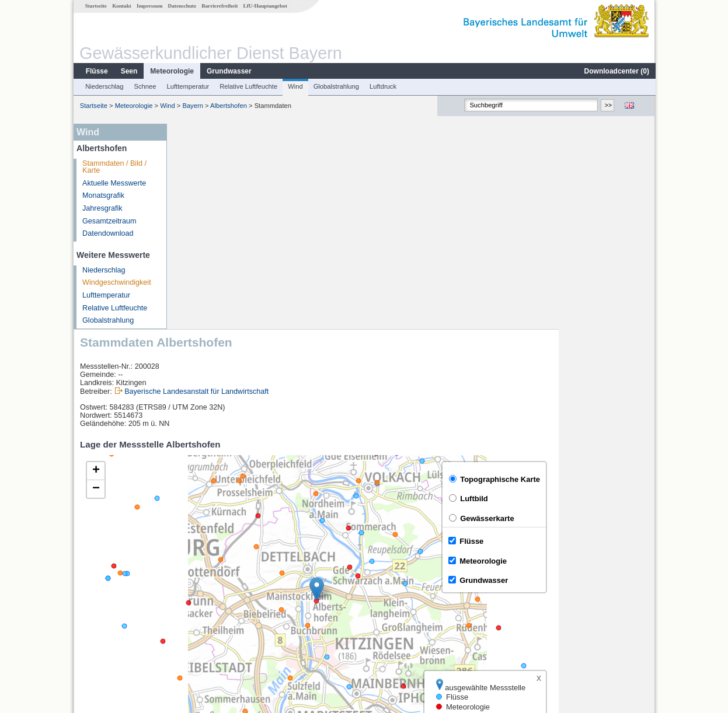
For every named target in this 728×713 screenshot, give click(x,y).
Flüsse (96, 71)
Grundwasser (229, 71)
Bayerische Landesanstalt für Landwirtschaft (292, 186)
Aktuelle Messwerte (114, 183)
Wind (295, 86)
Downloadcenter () (616, 71)
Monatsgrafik (103, 195)
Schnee (145, 86)
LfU (640, 536)
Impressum (149, 6)
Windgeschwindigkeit (116, 282)
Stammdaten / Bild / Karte (114, 167)
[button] (412, 384)
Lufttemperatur (187, 86)
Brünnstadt (201, 618)
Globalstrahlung (336, 86)
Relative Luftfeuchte (248, 86)
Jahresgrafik (102, 208)
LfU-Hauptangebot (265, 6)
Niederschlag (104, 86)
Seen (129, 71)
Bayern (192, 106)
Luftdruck (382, 86)
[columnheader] (227, 567)
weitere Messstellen (223, 631)
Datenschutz (182, 6)
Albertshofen (228, 106)
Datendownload (107, 233)
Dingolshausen (208, 606)
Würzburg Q (203, 593)
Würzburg (199, 580)
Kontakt (121, 6)
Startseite (95, 6)
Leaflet (619, 536)
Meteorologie (171, 71)
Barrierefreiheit (219, 6)
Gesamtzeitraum (109, 221)
